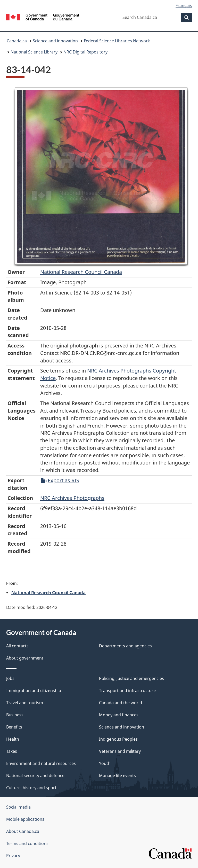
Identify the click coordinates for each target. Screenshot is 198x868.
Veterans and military (120, 751)
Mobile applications (25, 819)
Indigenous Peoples (118, 739)
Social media (18, 807)
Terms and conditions (27, 843)
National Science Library (34, 52)
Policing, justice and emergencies (131, 678)
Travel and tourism (25, 703)
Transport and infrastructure (127, 691)
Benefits (14, 727)
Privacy (13, 856)
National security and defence (35, 776)
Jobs (10, 678)
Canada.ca (17, 41)
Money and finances (119, 715)
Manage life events (117, 776)
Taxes (12, 751)
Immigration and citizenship (34, 691)
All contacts (17, 646)
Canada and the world (121, 703)
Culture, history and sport (31, 788)
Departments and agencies (125, 646)
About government (25, 658)
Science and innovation (55, 41)
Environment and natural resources (41, 763)
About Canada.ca (23, 831)
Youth (105, 763)
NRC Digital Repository (85, 52)
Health (13, 739)
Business (15, 715)
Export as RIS (60, 480)
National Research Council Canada (81, 272)
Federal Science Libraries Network (117, 41)
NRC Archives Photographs (72, 498)
